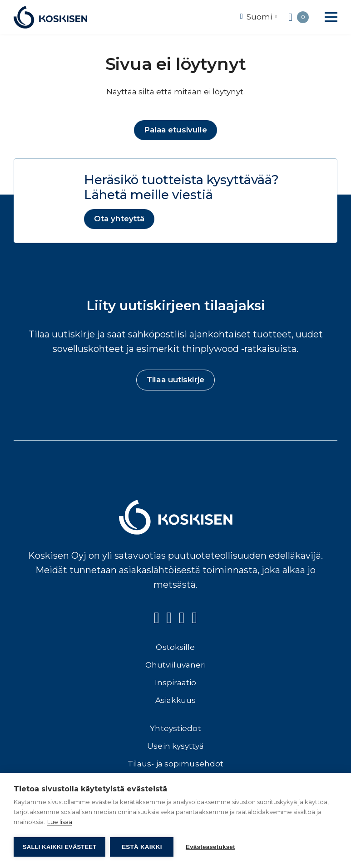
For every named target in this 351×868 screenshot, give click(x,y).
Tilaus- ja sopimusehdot (175, 766)
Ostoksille (175, 649)
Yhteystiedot (175, 730)
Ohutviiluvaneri (176, 667)
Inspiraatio (175, 684)
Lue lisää (60, 823)
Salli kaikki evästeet (59, 847)
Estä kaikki (142, 847)
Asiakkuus (175, 702)
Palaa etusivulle (176, 130)
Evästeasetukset (212, 847)
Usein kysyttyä (175, 748)
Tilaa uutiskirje (175, 381)
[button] (331, 17)
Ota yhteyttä (120, 219)
